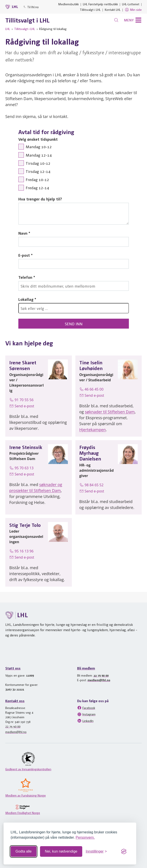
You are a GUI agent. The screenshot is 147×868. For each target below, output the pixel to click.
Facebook (86, 708)
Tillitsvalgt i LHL (90, 9)
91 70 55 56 (21, 400)
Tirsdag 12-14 (38, 171)
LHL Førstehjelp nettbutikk (100, 4)
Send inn (74, 324)
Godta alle (24, 851)
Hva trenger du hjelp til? (40, 199)
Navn (23, 233)
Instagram (86, 714)
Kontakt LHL (113, 9)
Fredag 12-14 (37, 188)
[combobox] (74, 308)
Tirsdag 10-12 (38, 163)
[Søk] (116, 20)
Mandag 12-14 (39, 155)
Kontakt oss (15, 701)
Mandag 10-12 (39, 147)
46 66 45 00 (92, 389)
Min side (133, 10)
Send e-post (22, 406)
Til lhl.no (31, 7)
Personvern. (85, 837)
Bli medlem (86, 668)
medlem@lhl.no (99, 680)
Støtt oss (13, 668)
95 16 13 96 (21, 551)
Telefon (25, 277)
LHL (8, 29)
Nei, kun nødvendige (61, 851)
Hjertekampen (93, 430)
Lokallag (26, 299)
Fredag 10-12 (37, 179)
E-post (24, 255)
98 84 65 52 (92, 485)
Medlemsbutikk (68, 4)
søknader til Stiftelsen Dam (110, 412)
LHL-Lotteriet (131, 4)
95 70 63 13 (21, 468)
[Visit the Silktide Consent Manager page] (124, 851)
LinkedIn (85, 721)
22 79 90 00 (101, 675)
